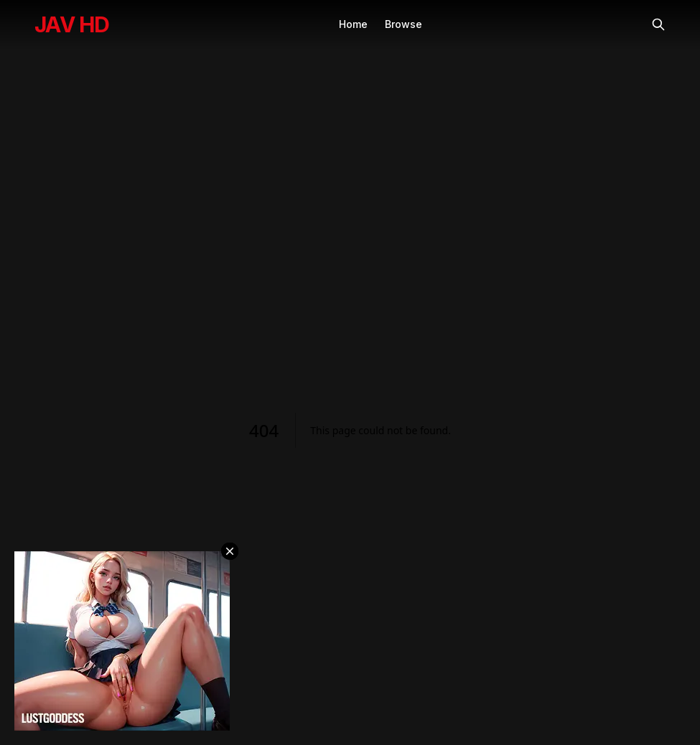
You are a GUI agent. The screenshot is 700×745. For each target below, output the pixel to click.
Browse (403, 24)
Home (353, 24)
